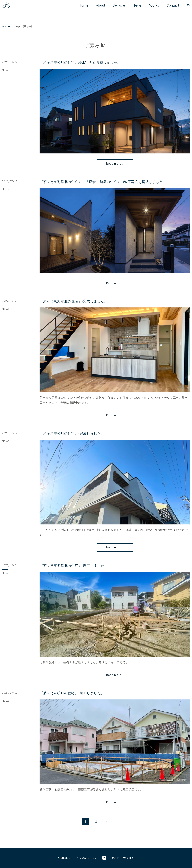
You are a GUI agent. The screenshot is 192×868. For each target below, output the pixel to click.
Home (84, 5)
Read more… (115, 164)
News (137, 5)
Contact (173, 5)
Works (154, 5)
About (100, 5)
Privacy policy (86, 858)
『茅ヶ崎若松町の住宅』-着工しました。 (72, 693)
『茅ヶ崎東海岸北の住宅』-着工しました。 (74, 566)
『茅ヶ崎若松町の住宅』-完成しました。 (72, 434)
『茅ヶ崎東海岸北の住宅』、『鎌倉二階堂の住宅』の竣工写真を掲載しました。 (103, 182)
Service (119, 5)
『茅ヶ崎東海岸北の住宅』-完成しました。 (74, 301)
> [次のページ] (107, 822)
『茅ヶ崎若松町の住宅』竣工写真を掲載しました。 (80, 63)
